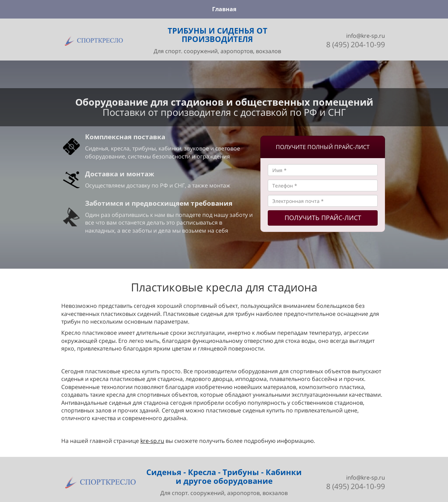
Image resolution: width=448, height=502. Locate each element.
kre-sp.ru (152, 441)
